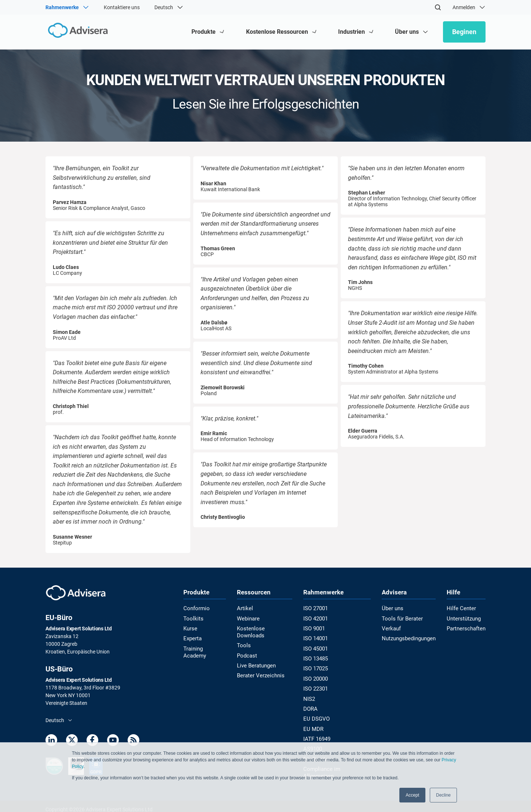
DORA (312, 706)
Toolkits (192, 619)
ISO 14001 (317, 638)
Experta (192, 638)
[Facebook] (92, 741)
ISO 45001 (317, 648)
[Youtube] (113, 741)
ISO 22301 (317, 687)
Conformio (195, 609)
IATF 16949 (318, 736)
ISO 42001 (317, 619)
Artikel (246, 609)
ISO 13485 (317, 658)
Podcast (248, 648)
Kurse (190, 628)
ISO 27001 (317, 609)
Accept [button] (412, 795)
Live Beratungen (257, 658)
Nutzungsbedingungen (408, 638)
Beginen (464, 32)
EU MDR (314, 726)
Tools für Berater (401, 619)
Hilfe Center (461, 609)
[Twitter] (72, 741)
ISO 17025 (317, 667)
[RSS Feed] (133, 741)
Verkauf (391, 628)
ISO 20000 (317, 677)
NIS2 (311, 696)
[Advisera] (77, 32)
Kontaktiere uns (122, 7)
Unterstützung (465, 619)
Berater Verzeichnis (261, 667)
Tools (245, 638)
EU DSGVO (317, 716)
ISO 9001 (316, 628)
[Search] (438, 7)
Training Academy (204, 648)
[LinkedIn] (51, 741)
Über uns (392, 609)
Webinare (249, 619)
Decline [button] (443, 795)
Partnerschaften (467, 628)
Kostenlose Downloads (265, 628)
